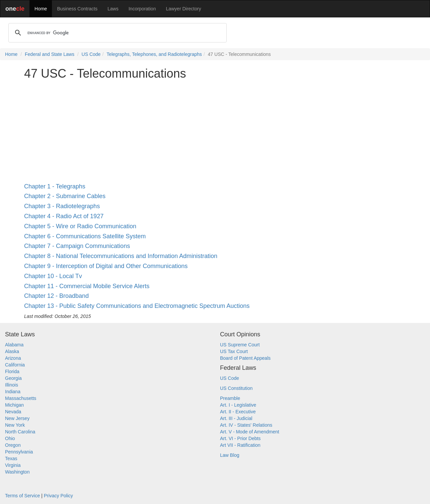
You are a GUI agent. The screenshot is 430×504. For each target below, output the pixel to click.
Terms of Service (22, 496)
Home (41, 9)
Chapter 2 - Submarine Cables (65, 196)
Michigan (14, 405)
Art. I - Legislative (238, 405)
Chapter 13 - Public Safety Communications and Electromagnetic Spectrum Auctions (137, 306)
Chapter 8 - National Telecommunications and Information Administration (121, 256)
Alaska (12, 351)
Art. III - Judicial (236, 418)
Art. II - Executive (238, 412)
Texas (11, 458)
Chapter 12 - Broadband (56, 296)
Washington (17, 472)
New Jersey (17, 418)
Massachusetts (21, 398)
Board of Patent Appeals (245, 358)
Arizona (13, 358)
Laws (113, 9)
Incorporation (142, 9)
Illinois (12, 385)
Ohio (10, 438)
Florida (12, 371)
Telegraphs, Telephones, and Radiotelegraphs (154, 54)
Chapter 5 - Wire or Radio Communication (80, 226)
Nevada (13, 412)
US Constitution (236, 388)
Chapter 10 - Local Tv (53, 276)
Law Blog (230, 455)
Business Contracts (77, 9)
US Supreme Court (240, 345)
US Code (91, 54)
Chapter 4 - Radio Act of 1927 (64, 216)
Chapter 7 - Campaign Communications (77, 246)
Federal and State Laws (50, 54)
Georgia (13, 378)
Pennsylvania (19, 452)
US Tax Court (234, 351)
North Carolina (20, 432)
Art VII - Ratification (240, 445)
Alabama (14, 345)
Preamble (230, 398)
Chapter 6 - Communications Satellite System (85, 236)
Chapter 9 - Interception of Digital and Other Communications (106, 266)
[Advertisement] (215, 132)
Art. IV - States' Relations (246, 425)
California (15, 365)
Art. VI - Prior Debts (240, 438)
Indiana (13, 392)
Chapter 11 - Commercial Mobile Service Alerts (87, 286)
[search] (117, 33)
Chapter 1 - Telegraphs (55, 186)
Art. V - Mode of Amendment (250, 432)
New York (15, 425)
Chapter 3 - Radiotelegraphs (62, 206)
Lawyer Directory (183, 9)
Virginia (13, 465)
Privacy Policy (58, 496)
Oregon (13, 445)
